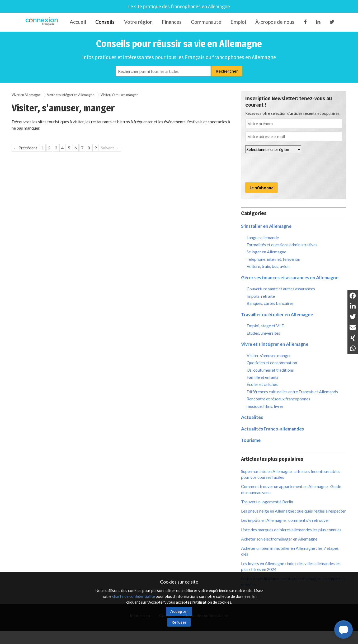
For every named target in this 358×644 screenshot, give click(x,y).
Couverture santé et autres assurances (281, 289)
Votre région (138, 22)
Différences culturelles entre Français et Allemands (292, 392)
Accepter (179, 611)
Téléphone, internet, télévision (273, 259)
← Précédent (25, 148)
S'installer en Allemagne (266, 226)
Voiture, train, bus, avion (268, 266)
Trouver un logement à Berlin (267, 502)
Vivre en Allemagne (26, 95)
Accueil (78, 22)
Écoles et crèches (262, 384)
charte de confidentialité (134, 596)
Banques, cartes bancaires (270, 303)
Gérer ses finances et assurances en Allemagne (290, 278)
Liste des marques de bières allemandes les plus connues (291, 530)
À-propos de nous (275, 22)
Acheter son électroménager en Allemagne (279, 539)
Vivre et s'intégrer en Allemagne (71, 95)
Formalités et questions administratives (282, 245)
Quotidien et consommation (272, 363)
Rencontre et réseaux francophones (278, 399)
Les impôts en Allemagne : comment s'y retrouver (285, 520)
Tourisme (251, 440)
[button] (343, 629)
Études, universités (263, 333)
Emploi (238, 22)
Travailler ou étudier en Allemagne (277, 314)
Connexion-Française (43, 22)
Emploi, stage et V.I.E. (266, 326)
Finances (172, 22)
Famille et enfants (263, 377)
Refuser (179, 622)
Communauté (206, 22)
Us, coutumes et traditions (270, 370)
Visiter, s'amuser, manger (119, 95)
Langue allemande (263, 237)
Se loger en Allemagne (266, 252)
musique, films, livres (265, 406)
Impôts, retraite (261, 296)
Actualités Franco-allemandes (272, 429)
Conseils (105, 22)
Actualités (252, 417)
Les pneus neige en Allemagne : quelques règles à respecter (293, 511)
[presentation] (285, 168)
